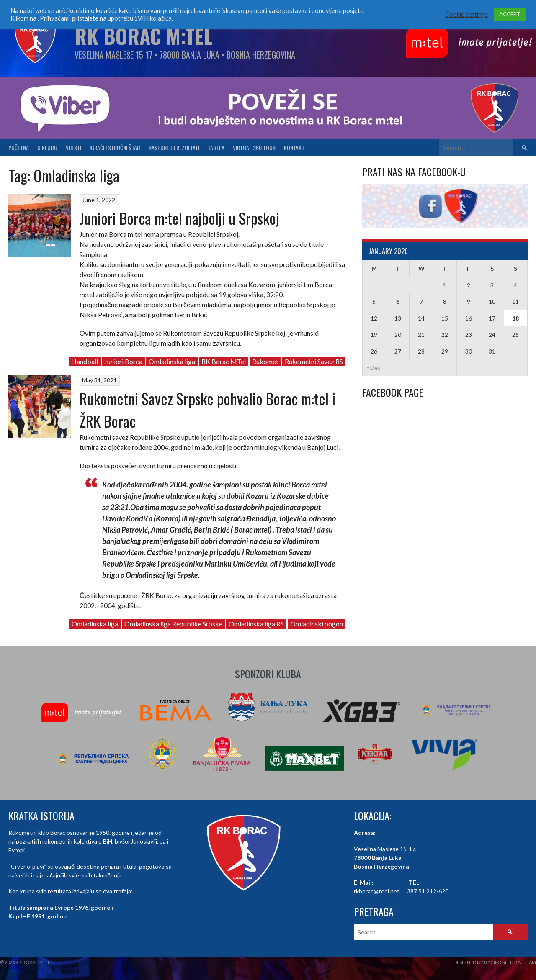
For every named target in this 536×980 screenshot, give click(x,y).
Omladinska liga (172, 361)
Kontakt (294, 148)
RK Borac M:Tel (143, 36)
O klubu (47, 148)
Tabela (216, 148)
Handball (85, 361)
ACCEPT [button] (510, 14)
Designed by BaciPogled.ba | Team (495, 962)
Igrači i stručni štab (115, 148)
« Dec (374, 368)
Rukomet (265, 361)
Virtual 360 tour (254, 148)
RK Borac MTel (224, 361)
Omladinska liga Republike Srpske (173, 624)
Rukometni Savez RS (314, 361)
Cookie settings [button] (466, 14)
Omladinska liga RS (256, 624)
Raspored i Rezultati (174, 148)
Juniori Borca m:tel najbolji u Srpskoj (179, 218)
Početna (19, 148)
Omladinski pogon (317, 624)
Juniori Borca (123, 361)
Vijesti (73, 148)
